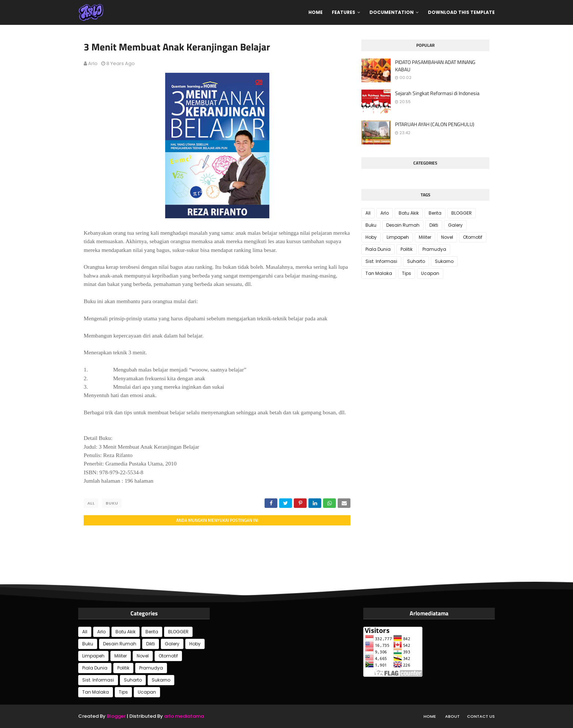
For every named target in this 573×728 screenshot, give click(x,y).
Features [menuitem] (344, 12)
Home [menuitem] (316, 12)
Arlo (93, 63)
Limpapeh (398, 237)
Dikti (434, 225)
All (91, 503)
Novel (447, 237)
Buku (112, 503)
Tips (407, 273)
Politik (407, 249)
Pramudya (434, 249)
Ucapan (430, 273)
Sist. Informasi (381, 261)
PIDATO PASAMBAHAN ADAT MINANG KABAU (435, 66)
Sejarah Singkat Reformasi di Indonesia (437, 93)
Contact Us (481, 716)
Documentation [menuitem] (392, 12)
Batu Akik (409, 213)
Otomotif (473, 237)
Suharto (416, 261)
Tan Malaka (379, 273)
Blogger (116, 716)
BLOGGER (462, 213)
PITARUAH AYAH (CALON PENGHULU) (435, 124)
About (452, 716)
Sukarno (444, 261)
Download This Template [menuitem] (461, 12)
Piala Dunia (378, 249)
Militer (425, 237)
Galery (455, 225)
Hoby (371, 237)
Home (430, 716)
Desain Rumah (403, 225)
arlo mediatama (184, 716)
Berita (435, 213)
